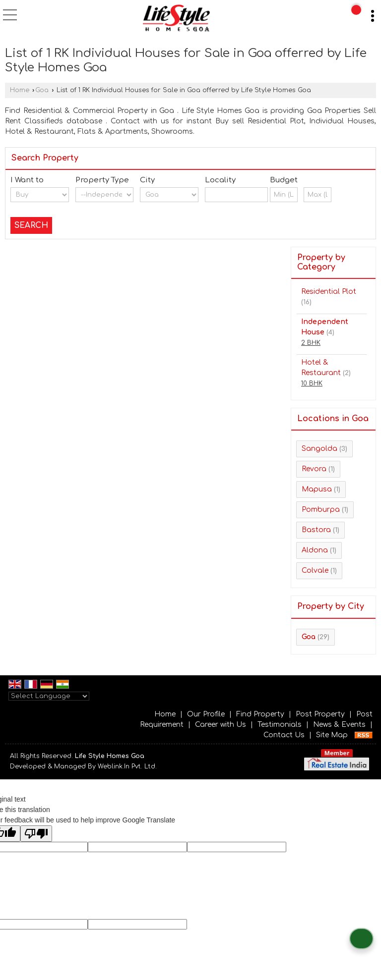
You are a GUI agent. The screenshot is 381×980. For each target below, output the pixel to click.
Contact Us (284, 735)
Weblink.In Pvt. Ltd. (127, 766)
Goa (42, 90)
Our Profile (206, 714)
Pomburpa (321, 510)
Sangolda (319, 449)
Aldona (315, 550)
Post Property (320, 714)
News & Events (339, 725)
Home (20, 90)
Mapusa (317, 489)
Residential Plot (329, 292)
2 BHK (311, 343)
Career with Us (221, 725)
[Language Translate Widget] (49, 696)
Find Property (260, 714)
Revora (314, 469)
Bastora (316, 530)
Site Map (332, 735)
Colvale (315, 571)
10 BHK (312, 383)
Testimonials (280, 725)
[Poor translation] (36, 834)
